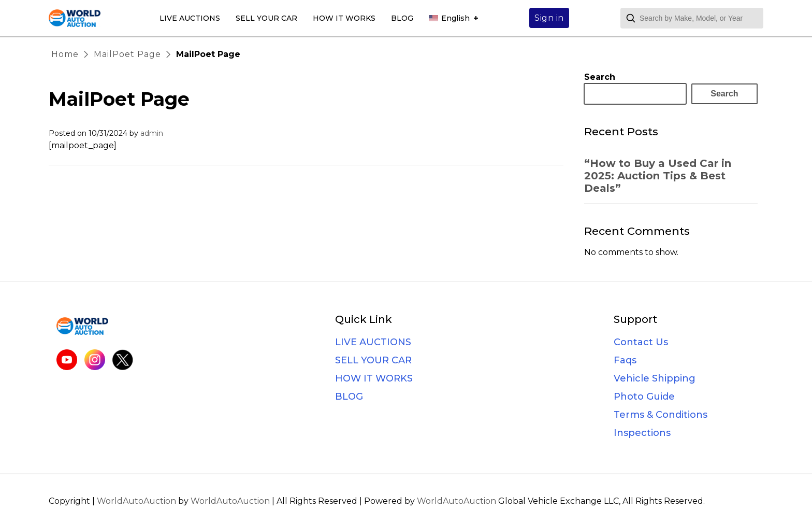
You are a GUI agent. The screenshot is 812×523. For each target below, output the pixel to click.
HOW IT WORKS (344, 18)
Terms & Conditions (661, 415)
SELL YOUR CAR (266, 18)
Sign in (549, 18)
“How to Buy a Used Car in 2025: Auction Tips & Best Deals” (658, 176)
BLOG (402, 18)
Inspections (642, 433)
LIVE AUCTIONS (190, 18)
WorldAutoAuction (136, 501)
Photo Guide (644, 397)
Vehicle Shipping (655, 378)
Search (600, 77)
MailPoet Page (127, 54)
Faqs (625, 360)
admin (152, 133)
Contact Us (641, 342)
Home (65, 54)
